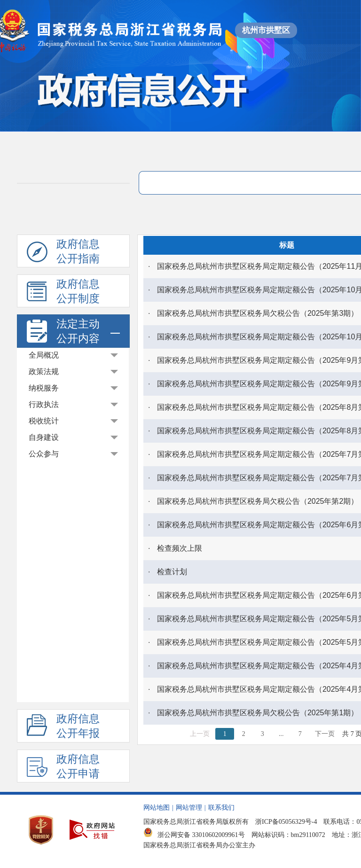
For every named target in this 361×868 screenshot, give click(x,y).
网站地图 (157, 808)
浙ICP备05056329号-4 (286, 822)
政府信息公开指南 (63, 253)
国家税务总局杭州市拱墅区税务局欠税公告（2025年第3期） (258, 313)
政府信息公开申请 (63, 768)
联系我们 (221, 808)
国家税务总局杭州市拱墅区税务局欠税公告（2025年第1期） (258, 713)
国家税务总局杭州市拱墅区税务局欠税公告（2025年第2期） (258, 501)
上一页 (200, 734)
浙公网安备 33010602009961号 (194, 835)
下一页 (325, 734)
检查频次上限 (180, 548)
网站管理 (189, 808)
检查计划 (172, 572)
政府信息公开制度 (63, 293)
